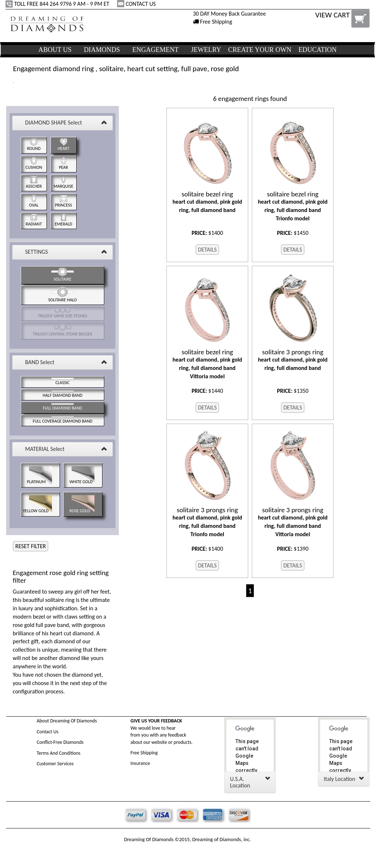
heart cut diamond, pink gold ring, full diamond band (207, 202)
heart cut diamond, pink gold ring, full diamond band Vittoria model (207, 364)
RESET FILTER (31, 546)
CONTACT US (137, 4)
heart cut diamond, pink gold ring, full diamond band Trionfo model (293, 206)
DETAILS (207, 250)
